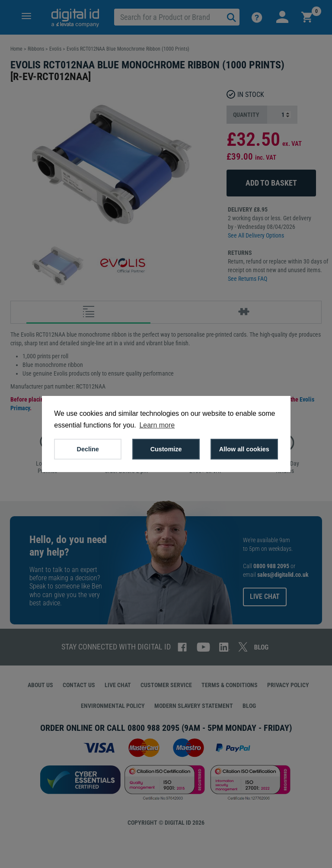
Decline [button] (88, 449)
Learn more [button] (157, 425)
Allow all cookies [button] (244, 449)
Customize (166, 449)
